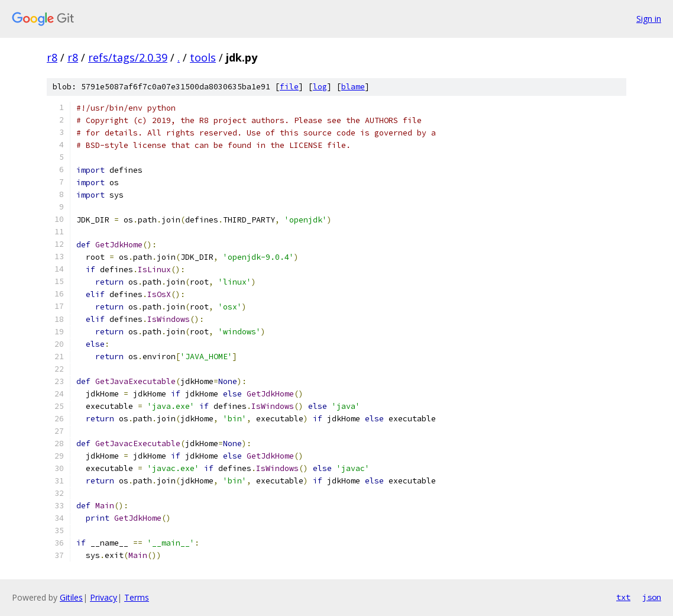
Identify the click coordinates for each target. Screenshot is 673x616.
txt (623, 597)
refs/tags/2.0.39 (128, 57)
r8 (52, 57)
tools (203, 57)
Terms (137, 597)
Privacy (103, 597)
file (289, 87)
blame (353, 87)
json (652, 597)
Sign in (649, 19)
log (320, 87)
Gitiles (71, 597)
